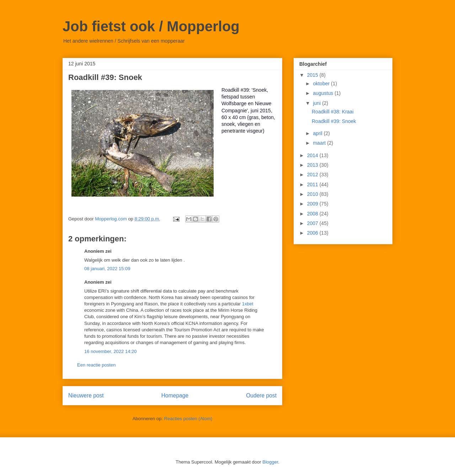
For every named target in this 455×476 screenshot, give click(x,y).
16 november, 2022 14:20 (110, 351)
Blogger (270, 462)
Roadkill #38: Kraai (333, 112)
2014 (313, 155)
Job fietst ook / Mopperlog (151, 26)
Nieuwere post (86, 395)
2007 (313, 223)
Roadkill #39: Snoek (334, 121)
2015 (313, 75)
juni (317, 103)
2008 (313, 214)
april (318, 133)
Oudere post (261, 395)
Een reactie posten (96, 365)
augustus (324, 93)
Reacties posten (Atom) (188, 419)
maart (320, 143)
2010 (313, 194)
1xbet (248, 304)
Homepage (175, 395)
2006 (313, 233)
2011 (313, 184)
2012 (313, 175)
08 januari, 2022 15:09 (107, 269)
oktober (322, 84)
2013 (313, 165)
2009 (313, 204)
